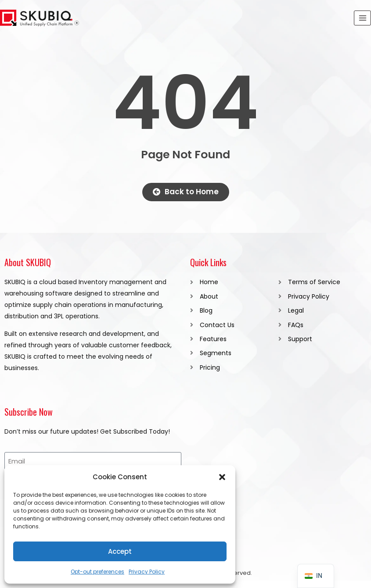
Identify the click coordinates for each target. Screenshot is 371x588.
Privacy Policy (147, 572)
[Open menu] (362, 18)
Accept (120, 551)
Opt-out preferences (97, 572)
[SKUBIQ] (40, 18)
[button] (222, 477)
